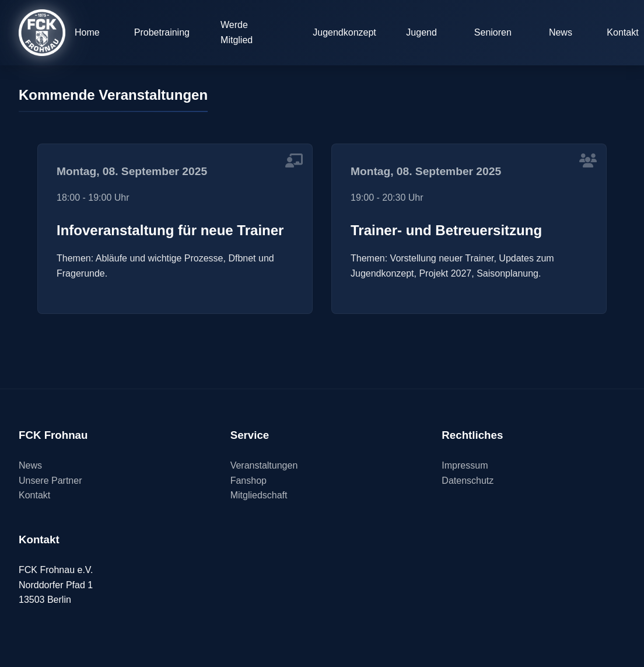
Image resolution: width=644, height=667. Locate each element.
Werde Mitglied (237, 32)
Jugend (421, 32)
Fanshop (249, 481)
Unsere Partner (50, 481)
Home (87, 32)
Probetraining (162, 32)
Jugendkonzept (344, 32)
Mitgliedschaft (259, 495)
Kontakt (34, 495)
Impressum (465, 465)
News (561, 32)
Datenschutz (468, 481)
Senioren (493, 32)
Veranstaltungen (264, 465)
